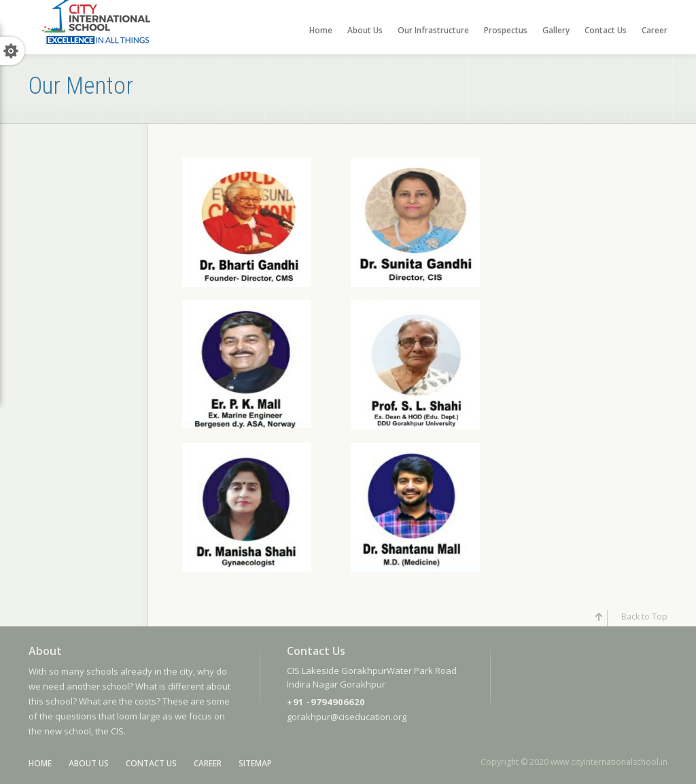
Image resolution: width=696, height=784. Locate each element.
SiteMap (255, 763)
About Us (365, 30)
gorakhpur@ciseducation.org (347, 717)
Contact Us (606, 30)
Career (655, 30)
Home (321, 30)
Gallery (556, 30)
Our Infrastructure (433, 30)
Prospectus (506, 30)
